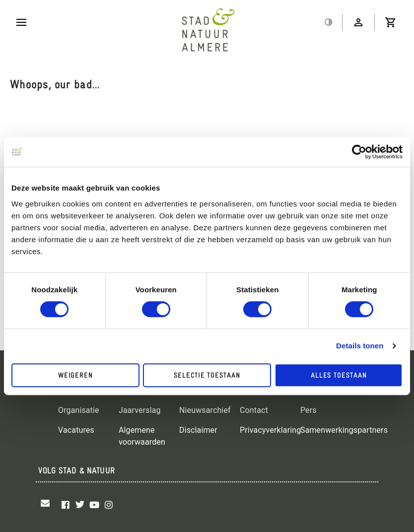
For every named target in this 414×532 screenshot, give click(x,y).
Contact (254, 410)
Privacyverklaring (270, 430)
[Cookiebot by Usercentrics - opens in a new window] (359, 152)
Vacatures (76, 430)
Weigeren (75, 375)
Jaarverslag (140, 410)
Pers (309, 410)
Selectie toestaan (207, 375)
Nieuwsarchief (205, 410)
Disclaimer (198, 430)
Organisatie (79, 410)
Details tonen (360, 346)
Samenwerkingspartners (344, 430)
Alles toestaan (339, 375)
